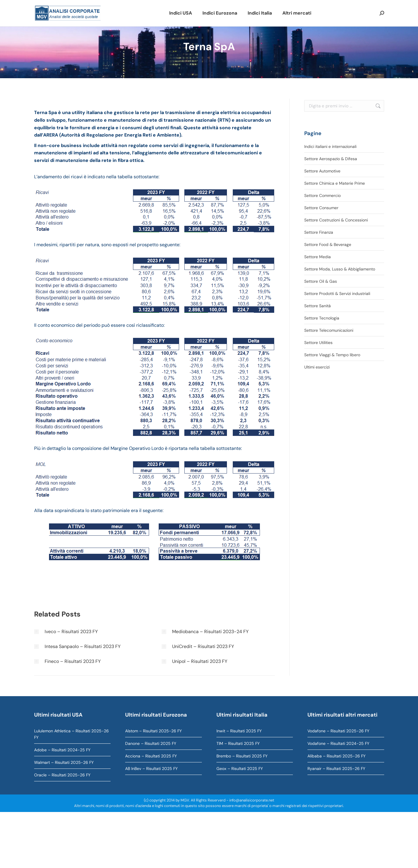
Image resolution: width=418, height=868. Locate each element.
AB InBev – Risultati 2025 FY (151, 769)
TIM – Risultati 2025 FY (238, 743)
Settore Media (318, 257)
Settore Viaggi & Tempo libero (332, 355)
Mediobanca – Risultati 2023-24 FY (210, 632)
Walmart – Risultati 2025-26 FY (64, 762)
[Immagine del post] (36, 632)
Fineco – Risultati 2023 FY (73, 661)
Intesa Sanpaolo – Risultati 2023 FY (83, 646)
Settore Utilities (318, 343)
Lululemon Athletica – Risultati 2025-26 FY (71, 734)
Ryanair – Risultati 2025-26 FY (336, 769)
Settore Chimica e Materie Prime (335, 183)
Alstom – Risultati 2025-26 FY (153, 731)
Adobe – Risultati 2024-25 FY (62, 750)
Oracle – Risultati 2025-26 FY (62, 775)
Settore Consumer (321, 208)
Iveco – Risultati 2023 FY (71, 632)
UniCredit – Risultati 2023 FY (203, 646)
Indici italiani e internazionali (330, 146)
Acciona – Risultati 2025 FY (151, 756)
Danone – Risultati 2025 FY (151, 743)
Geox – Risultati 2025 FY (240, 769)
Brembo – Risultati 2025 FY (242, 756)
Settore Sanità (318, 306)
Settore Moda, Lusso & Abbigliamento (340, 269)
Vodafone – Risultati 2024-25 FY (338, 743)
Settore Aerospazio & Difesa (331, 159)
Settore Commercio (322, 195)
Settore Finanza (319, 232)
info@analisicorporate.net (252, 800)
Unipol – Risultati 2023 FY (200, 661)
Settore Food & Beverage (328, 244)
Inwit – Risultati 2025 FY (239, 731)
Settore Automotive (322, 171)
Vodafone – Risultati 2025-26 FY (338, 731)
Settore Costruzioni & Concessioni (336, 220)
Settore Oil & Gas (321, 281)
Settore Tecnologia (322, 318)
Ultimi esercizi (317, 367)
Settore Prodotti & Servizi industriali (337, 294)
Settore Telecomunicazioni (329, 330)
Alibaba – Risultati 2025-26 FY (336, 756)
